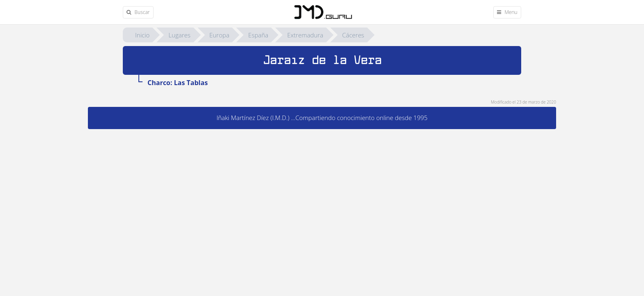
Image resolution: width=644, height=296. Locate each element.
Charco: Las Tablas (178, 83)
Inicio (142, 35)
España (258, 35)
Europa (220, 35)
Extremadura (305, 35)
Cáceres (353, 35)
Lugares (179, 35)
